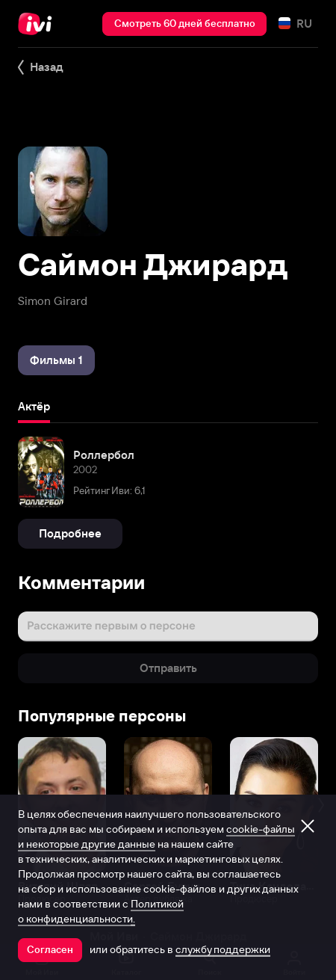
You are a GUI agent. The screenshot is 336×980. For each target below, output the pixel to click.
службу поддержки (223, 949)
